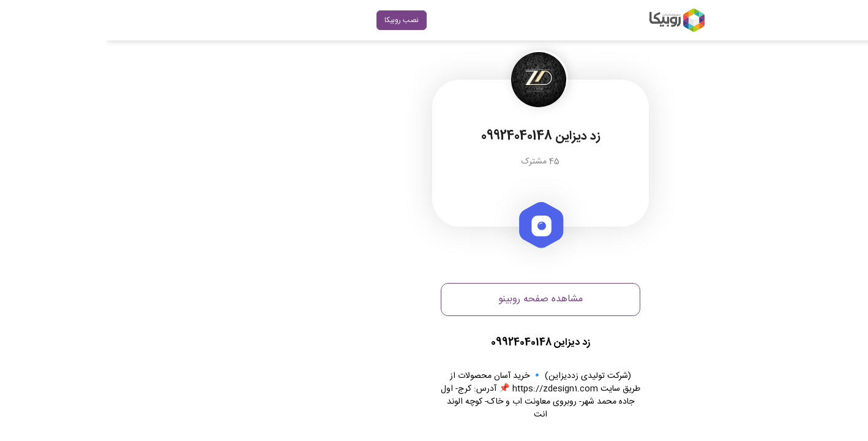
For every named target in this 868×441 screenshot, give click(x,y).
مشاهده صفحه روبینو (434, 299)
